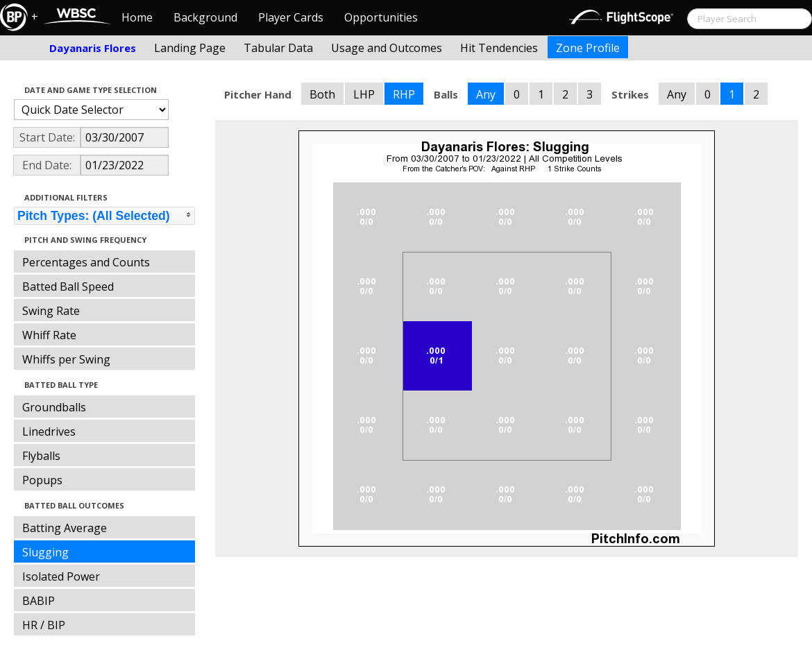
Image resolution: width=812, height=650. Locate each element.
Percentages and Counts (86, 262)
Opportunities (381, 17)
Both (322, 94)
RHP (404, 94)
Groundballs (54, 407)
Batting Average (65, 528)
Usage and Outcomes (387, 48)
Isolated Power (61, 576)
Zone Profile (588, 48)
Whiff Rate (49, 335)
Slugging (45, 552)
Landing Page (190, 48)
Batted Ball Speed (68, 286)
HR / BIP (44, 625)
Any (486, 94)
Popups (42, 480)
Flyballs (41, 456)
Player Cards (291, 17)
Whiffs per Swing (66, 359)
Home (137, 17)
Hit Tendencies (499, 48)
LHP (364, 94)
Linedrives (49, 431)
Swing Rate (51, 311)
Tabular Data (278, 48)
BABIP (39, 601)
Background (205, 17)
